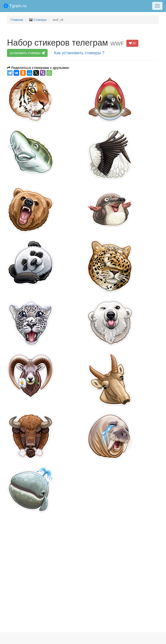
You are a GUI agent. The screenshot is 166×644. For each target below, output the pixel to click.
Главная (17, 20)
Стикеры (40, 20)
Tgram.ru (15, 6)
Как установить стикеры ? (79, 53)
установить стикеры (28, 53)
